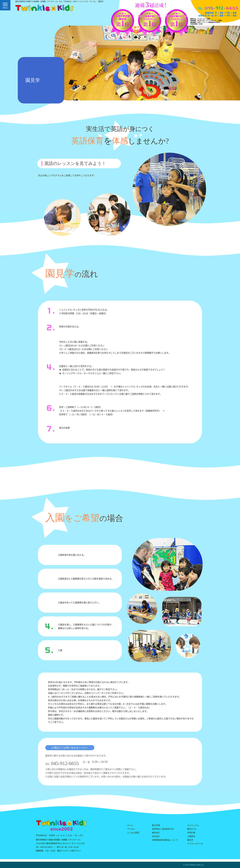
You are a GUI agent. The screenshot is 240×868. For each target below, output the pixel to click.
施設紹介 (156, 833)
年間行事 (191, 833)
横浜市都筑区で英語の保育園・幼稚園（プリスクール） (59, 840)
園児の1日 (192, 829)
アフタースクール (195, 844)
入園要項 (191, 836)
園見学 (190, 840)
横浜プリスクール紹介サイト (69, 851)
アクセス (131, 829)
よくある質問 (133, 833)
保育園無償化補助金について (165, 840)
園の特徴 (156, 825)
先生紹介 (156, 836)
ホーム (130, 825)
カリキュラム (193, 825)
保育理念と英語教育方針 (163, 829)
